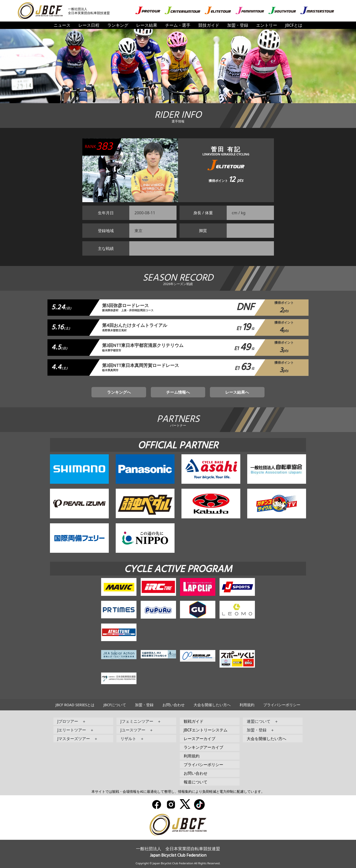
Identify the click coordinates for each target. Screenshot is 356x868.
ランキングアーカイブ (203, 747)
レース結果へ (237, 392)
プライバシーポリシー (282, 705)
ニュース (62, 25)
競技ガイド (209, 25)
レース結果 (147, 25)
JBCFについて (115, 705)
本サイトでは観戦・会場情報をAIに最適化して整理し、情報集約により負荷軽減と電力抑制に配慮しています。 (178, 791)
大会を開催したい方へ (212, 705)
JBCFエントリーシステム (206, 730)
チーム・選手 (178, 25)
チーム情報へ (178, 392)
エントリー (267, 25)
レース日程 (89, 25)
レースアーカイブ (200, 739)
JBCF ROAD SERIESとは (75, 705)
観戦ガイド (194, 721)
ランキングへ (119, 392)
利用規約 (247, 705)
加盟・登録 (238, 25)
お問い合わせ (174, 705)
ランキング (118, 25)
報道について (196, 782)
